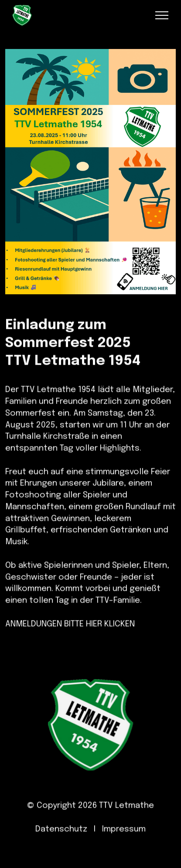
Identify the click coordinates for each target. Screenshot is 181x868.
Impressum (124, 838)
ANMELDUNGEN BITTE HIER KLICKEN (70, 633)
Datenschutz (61, 838)
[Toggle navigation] (162, 15)
